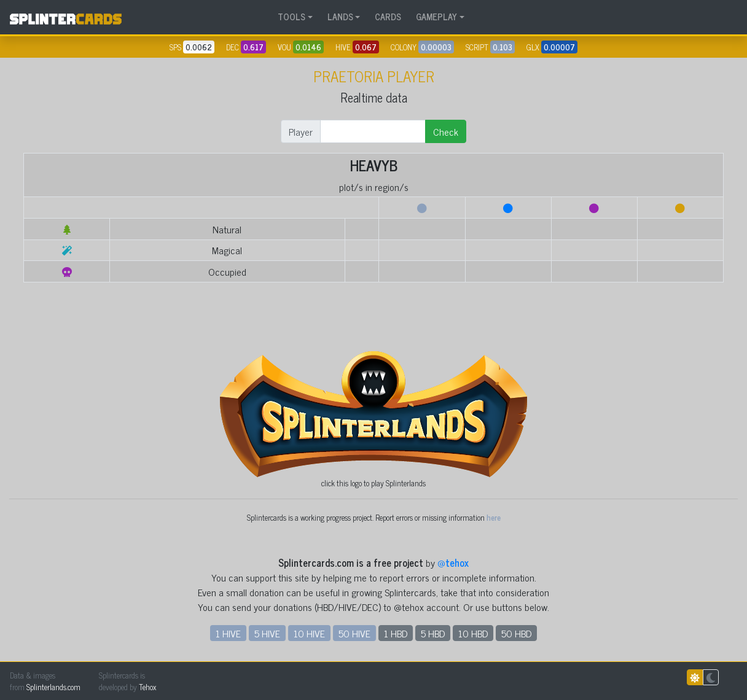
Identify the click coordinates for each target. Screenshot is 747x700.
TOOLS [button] (291, 17)
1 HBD (396, 633)
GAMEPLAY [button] (436, 17)
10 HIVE (309, 633)
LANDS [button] (340, 17)
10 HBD (473, 633)
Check (446, 131)
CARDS (388, 17)
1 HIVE (228, 633)
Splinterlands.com (53, 687)
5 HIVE (267, 633)
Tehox (147, 687)
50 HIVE (354, 633)
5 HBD (433, 633)
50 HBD (516, 633)
